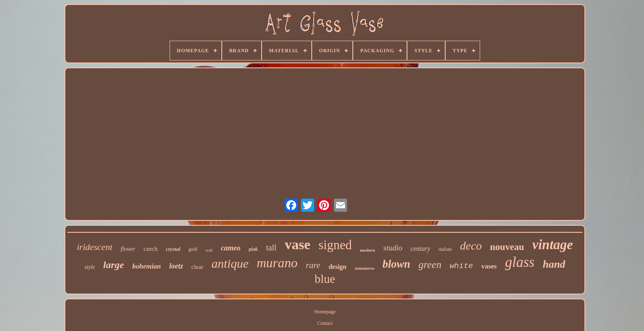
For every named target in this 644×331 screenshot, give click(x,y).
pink (253, 249)
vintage (553, 245)
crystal (173, 249)
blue (325, 279)
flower (128, 249)
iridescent (95, 247)
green (430, 265)
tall (271, 248)
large (114, 265)
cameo (231, 248)
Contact (325, 323)
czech (151, 249)
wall (209, 250)
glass (520, 262)
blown (396, 264)
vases (489, 266)
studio (393, 248)
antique (230, 263)
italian (445, 249)
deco (471, 246)
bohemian (147, 266)
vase (297, 244)
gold (193, 249)
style (90, 267)
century (421, 249)
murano (277, 263)
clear (197, 267)
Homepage (325, 312)
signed (335, 245)
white (461, 266)
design (338, 267)
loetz (176, 266)
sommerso (365, 268)
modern (367, 250)
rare (313, 265)
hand (554, 264)
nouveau (507, 247)
